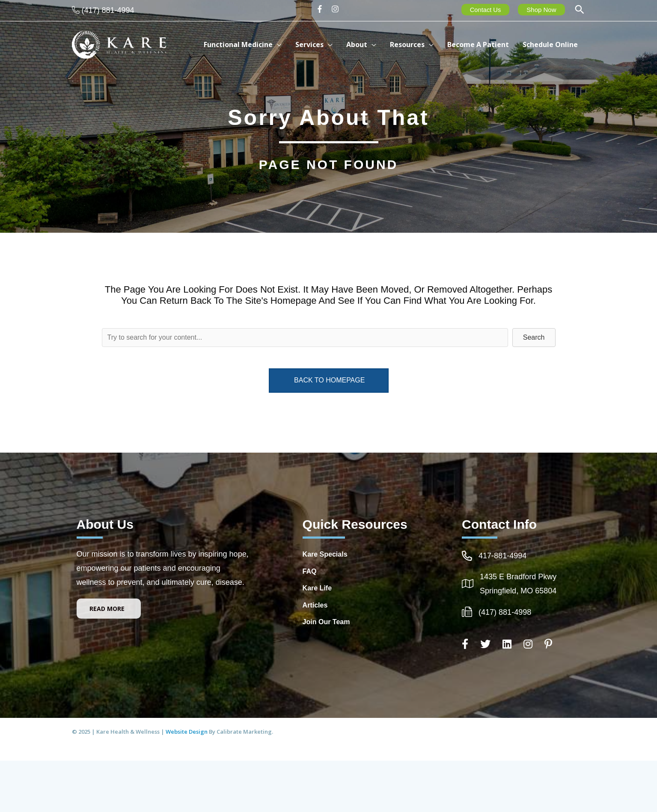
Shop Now (541, 10)
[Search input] (305, 338)
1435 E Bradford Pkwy (518, 577)
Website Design (187, 732)
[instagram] (336, 9)
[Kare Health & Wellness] (119, 44)
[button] (580, 10)
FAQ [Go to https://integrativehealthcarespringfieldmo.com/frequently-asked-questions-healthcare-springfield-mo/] (310, 571)
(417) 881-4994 (108, 10)
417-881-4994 (502, 556)
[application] (295, 44)
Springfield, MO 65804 (518, 591)
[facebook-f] (323, 9)
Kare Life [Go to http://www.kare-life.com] (317, 588)
